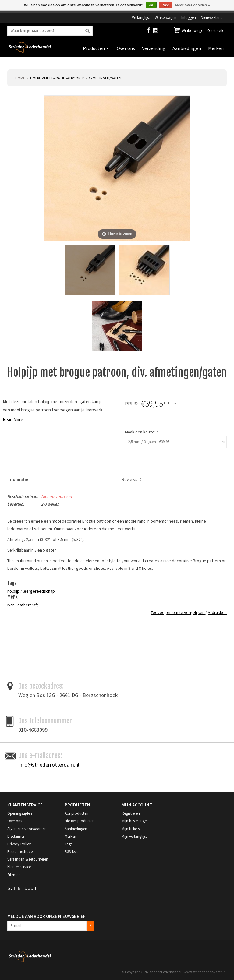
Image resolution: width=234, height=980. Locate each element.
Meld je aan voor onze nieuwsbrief (46, 916)
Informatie (18, 479)
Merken (216, 48)
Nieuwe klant (211, 17)
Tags (68, 844)
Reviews (132, 479)
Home (20, 78)
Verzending (154, 48)
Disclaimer (16, 836)
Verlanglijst (141, 17)
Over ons (126, 48)
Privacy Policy (19, 844)
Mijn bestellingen (135, 821)
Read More (13, 419)
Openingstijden (20, 813)
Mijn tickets (131, 829)
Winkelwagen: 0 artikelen (204, 30)
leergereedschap (39, 591)
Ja (151, 5)
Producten (94, 48)
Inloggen (189, 17)
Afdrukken (217, 612)
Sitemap (14, 875)
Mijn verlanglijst (134, 836)
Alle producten (76, 813)
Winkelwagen (166, 17)
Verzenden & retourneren (28, 859)
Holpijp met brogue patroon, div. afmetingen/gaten (76, 78)
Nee (166, 5)
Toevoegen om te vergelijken (178, 612)
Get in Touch (22, 888)
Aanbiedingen (187, 48)
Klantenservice (19, 867)
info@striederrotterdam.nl (49, 765)
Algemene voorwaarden (27, 829)
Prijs (131, 404)
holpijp (13, 591)
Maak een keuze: (142, 432)
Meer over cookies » (193, 5)
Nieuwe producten (80, 821)
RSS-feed (72, 852)
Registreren (131, 813)
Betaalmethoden (21, 852)
